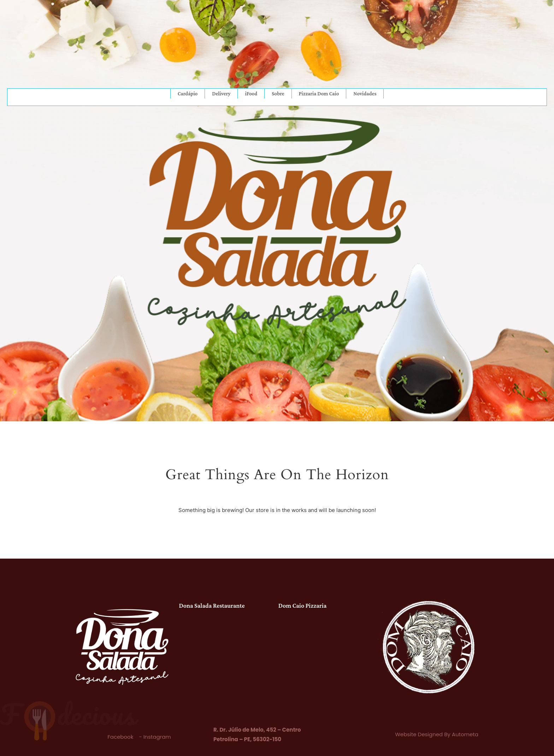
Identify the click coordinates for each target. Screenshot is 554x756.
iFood (251, 94)
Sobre (278, 94)
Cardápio (188, 94)
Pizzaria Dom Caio (319, 94)
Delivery (221, 94)
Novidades (365, 94)
